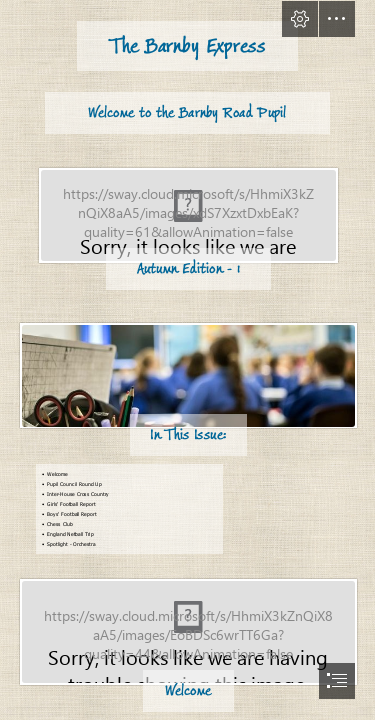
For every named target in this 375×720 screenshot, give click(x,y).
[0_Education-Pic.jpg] (187, 380)
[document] (187, 360)
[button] (300, 19)
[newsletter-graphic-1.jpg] (187, 220)
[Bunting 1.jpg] (187, 636)
